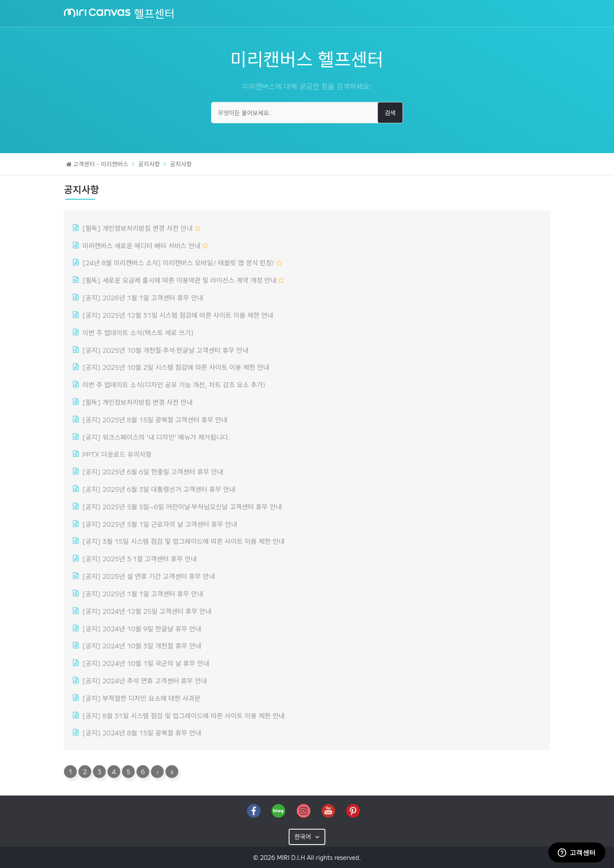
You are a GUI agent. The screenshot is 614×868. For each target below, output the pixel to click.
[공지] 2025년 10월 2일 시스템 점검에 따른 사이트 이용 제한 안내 (176, 367)
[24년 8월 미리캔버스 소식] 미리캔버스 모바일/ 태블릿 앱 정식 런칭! (178, 262)
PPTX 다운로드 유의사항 (117, 454)
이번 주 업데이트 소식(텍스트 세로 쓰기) (138, 332)
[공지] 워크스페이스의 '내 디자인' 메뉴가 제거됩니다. (156, 437)
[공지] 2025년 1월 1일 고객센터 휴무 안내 (143, 593)
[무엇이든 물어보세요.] (307, 113)
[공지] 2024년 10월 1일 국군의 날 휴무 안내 (146, 663)
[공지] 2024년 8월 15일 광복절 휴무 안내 (142, 732)
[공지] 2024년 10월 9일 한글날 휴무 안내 (142, 628)
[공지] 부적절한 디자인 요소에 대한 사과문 (141, 698)
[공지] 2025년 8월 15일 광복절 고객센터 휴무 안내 (155, 419)
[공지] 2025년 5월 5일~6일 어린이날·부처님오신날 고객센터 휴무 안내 (182, 506)
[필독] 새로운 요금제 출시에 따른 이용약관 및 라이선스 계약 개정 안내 (179, 280)
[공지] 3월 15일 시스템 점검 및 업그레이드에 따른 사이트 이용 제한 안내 (184, 541)
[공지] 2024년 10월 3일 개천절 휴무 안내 (142, 645)
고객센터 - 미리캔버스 (101, 164)
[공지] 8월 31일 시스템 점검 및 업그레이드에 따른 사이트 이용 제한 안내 (184, 715)
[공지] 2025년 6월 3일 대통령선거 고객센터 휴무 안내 (159, 489)
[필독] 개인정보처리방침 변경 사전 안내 (138, 228)
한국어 (304, 836)
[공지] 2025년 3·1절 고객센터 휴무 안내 (139, 558)
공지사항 (149, 164)
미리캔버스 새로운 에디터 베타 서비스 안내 (141, 245)
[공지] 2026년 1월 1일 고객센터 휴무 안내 (143, 297)
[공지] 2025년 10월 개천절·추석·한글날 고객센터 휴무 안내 (165, 350)
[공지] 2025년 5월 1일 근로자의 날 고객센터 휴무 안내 (160, 524)
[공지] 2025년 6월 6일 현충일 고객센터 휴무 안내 (153, 471)
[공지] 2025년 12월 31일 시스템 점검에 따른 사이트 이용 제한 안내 (178, 315)
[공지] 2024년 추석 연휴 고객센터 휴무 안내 (145, 680)
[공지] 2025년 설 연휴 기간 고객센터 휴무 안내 (149, 576)
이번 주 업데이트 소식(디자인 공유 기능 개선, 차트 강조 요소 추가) (174, 384)
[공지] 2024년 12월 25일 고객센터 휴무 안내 (147, 611)
